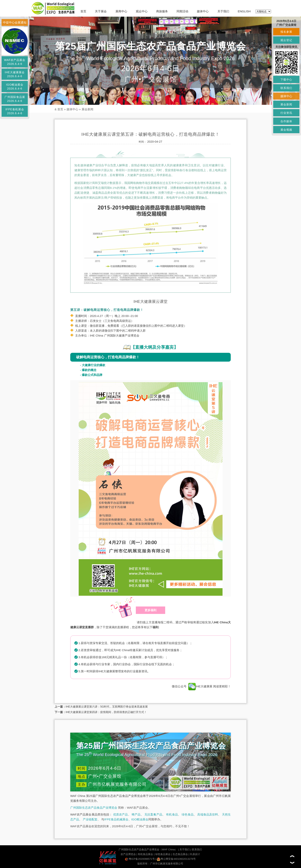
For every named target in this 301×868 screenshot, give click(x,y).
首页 (83, 11)
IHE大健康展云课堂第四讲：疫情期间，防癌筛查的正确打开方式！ (106, 712)
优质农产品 (121, 814)
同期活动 (182, 11)
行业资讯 (286, 113)
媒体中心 (203, 11)
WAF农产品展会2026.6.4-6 (15, 62)
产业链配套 (90, 819)
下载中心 (286, 80)
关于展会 (101, 11)
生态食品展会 (180, 854)
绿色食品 (188, 814)
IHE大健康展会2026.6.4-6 (15, 74)
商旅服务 (162, 11)
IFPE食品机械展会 (116, 819)
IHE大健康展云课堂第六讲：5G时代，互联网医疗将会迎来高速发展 (107, 707)
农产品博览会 (128, 854)
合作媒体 (286, 121)
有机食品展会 (145, 854)
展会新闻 (87, 109)
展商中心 (121, 11)
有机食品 (172, 814)
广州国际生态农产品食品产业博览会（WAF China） (148, 849)
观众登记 (286, 40)
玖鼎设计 (195, 854)
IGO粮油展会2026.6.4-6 (15, 87)
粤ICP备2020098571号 (140, 859)
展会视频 (286, 130)
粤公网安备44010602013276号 (176, 859)
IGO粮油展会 (140, 819)
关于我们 (223, 11)
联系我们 (197, 849)
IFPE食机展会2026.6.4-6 (15, 111)
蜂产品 (136, 814)
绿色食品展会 (163, 854)
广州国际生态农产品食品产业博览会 (94, 808)
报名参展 (286, 32)
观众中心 (142, 11)
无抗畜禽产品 (153, 814)
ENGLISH (244, 11)
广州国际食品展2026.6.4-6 (15, 99)
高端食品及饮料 (208, 814)
